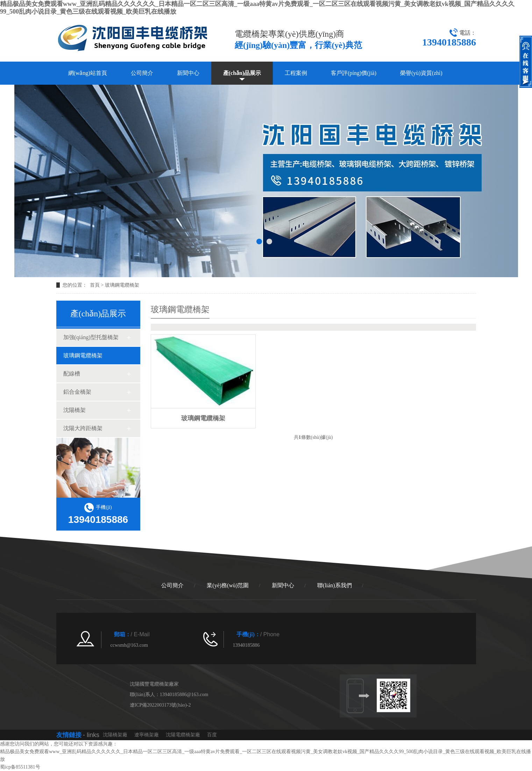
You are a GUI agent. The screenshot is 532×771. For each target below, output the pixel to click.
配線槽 (72, 374)
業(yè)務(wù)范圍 (228, 585)
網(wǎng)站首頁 (88, 73)
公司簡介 (142, 73)
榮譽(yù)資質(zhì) (421, 73)
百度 (212, 735)
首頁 (95, 285)
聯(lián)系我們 (335, 585)
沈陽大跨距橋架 (83, 428)
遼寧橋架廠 (147, 735)
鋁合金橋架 (77, 392)
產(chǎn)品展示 (242, 73)
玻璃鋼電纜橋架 (122, 285)
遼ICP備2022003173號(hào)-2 (160, 705)
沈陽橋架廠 (115, 735)
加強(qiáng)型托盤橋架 (91, 337)
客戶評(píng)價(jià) (354, 73)
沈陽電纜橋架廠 (183, 735)
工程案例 (296, 73)
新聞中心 (188, 73)
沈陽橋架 (75, 410)
